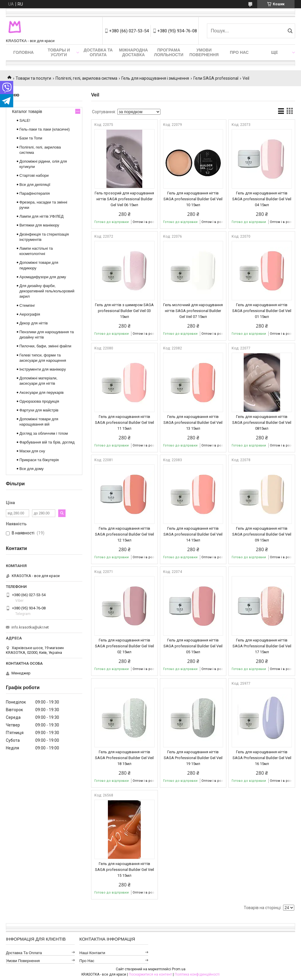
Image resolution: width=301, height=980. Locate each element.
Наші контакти (92, 953)
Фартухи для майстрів (39, 410)
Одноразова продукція (39, 401)
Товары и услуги (59, 52)
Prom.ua (179, 969)
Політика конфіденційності (197, 974)
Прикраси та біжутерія (39, 460)
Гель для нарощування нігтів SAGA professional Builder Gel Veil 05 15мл (193, 646)
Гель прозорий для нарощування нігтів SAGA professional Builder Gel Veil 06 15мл (124, 199)
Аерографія (30, 314)
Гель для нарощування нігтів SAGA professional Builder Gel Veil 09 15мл (262, 534)
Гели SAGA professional (216, 78)
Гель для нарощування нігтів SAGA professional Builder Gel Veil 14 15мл (193, 534)
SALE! (25, 120)
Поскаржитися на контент (150, 974)
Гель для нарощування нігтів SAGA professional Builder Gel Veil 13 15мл (193, 422)
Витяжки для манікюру (39, 225)
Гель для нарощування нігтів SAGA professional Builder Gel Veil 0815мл (262, 422)
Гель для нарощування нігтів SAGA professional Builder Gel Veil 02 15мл (124, 646)
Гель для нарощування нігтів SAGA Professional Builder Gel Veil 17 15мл (262, 646)
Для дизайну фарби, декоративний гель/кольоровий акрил (47, 291)
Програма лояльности (169, 52)
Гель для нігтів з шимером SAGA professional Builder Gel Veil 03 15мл (124, 311)
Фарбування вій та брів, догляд (47, 442)
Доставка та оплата (98, 52)
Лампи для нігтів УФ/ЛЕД (41, 216)
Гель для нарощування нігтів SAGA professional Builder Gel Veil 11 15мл (124, 422)
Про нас (239, 52)
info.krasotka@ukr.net (30, 627)
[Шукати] (290, 31)
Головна (23, 52)
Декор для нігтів (34, 323)
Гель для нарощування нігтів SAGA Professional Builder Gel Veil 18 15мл (124, 758)
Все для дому (31, 469)
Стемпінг (27, 305)
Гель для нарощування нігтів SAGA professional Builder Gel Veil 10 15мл (193, 199)
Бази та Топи (31, 138)
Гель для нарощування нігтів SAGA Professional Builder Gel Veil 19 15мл (193, 758)
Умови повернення (204, 52)
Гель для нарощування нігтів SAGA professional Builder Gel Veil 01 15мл (262, 311)
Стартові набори (34, 175)
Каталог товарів (27, 111)
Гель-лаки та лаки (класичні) (45, 129)
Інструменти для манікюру (43, 369)
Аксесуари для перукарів (41, 392)
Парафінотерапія (35, 193)
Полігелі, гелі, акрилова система (86, 78)
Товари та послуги (33, 78)
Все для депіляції (35, 185)
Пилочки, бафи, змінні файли (45, 346)
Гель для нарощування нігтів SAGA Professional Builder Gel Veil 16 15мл (262, 758)
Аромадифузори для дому (43, 277)
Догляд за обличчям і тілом (44, 433)
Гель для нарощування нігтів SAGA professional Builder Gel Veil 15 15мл (124, 870)
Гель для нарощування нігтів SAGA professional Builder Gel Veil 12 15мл (124, 534)
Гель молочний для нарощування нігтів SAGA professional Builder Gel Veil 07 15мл (193, 311)
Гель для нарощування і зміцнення (155, 78)
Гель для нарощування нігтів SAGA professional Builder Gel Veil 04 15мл (262, 199)
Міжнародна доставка (133, 52)
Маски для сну (32, 451)
